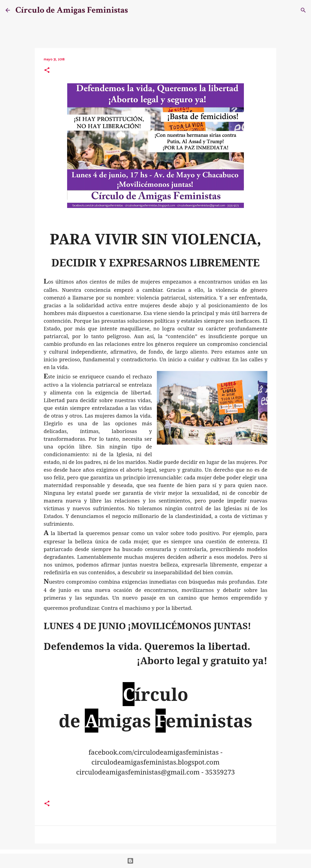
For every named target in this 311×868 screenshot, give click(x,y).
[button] (47, 71)
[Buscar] (136, 10)
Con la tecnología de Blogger (156, 861)
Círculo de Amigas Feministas (72, 10)
